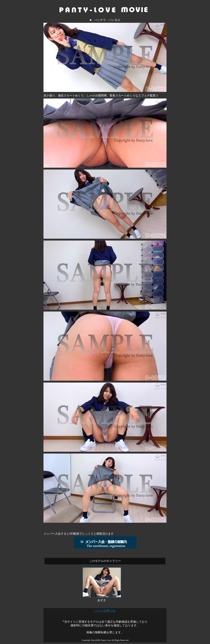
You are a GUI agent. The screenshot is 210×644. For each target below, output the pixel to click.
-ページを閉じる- (105, 611)
